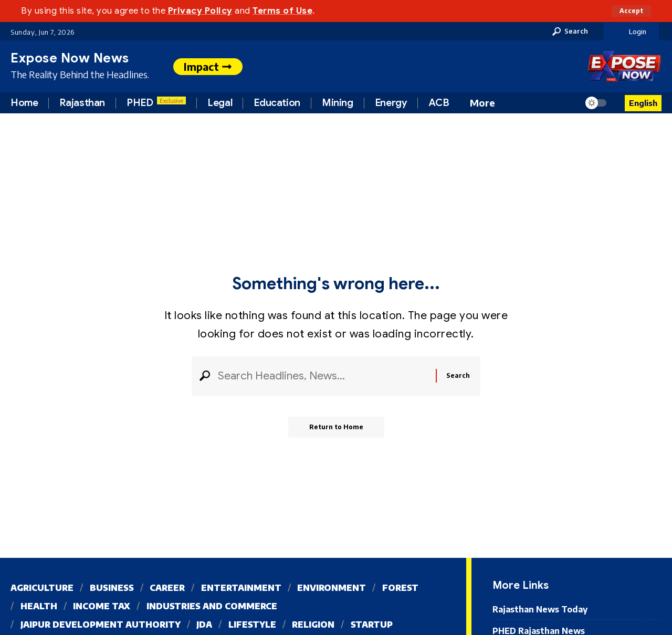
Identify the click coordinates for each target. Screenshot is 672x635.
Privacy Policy (200, 11)
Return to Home (336, 427)
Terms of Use (282, 11)
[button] (631, 11)
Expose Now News (70, 58)
